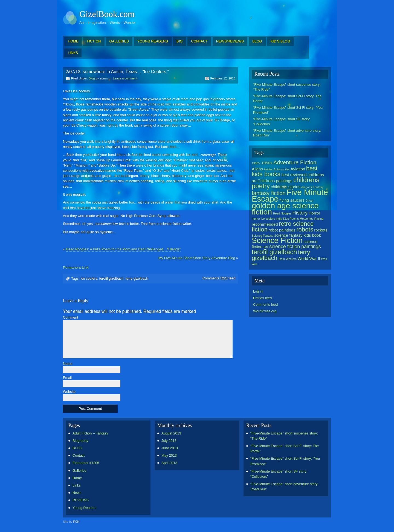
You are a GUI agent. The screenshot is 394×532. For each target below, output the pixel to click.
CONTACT (199, 41)
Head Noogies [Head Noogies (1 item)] (282, 213)
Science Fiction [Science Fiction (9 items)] (277, 240)
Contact (79, 455)
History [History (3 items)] (300, 213)
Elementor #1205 (86, 463)
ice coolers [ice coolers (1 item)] (268, 219)
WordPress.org (265, 311)
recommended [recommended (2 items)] (265, 224)
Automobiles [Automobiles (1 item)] (282, 169)
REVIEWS (81, 500)
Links (77, 485)
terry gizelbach (137, 278)
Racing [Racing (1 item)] (319, 219)
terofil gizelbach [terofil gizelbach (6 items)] (274, 252)
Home (77, 478)
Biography (80, 441)
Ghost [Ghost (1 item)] (309, 201)
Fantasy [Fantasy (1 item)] (318, 187)
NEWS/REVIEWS (230, 41)
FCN (76, 522)
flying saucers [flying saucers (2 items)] (292, 200)
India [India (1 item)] (279, 219)
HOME (73, 41)
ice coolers (89, 278)
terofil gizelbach (111, 278)
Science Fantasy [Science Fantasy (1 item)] (263, 236)
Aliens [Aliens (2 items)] (257, 169)
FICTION (94, 41)
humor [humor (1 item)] (256, 219)
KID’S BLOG (280, 41)
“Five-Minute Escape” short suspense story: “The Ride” (287, 87)
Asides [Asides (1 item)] (268, 169)
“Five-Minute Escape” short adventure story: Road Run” (287, 133)
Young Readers (85, 508)
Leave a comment (125, 78)
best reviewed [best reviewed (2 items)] (294, 175)
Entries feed (262, 298)
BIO (179, 41)
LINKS (73, 53)
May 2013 (169, 455)
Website (69, 392)
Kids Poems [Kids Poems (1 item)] (291, 219)
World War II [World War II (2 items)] (309, 258)
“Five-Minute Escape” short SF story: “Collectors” (282, 121)
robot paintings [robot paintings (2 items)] (282, 230)
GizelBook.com (107, 14)
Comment (70, 318)
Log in (258, 291)
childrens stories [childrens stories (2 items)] (286, 187)
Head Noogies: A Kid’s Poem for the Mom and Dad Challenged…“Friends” (123, 249)
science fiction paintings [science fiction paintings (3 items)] (295, 247)
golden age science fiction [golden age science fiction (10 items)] (285, 209)
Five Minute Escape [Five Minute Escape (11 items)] (290, 195)
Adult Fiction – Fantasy (90, 433)
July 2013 (169, 441)
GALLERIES (119, 41)
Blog (92, 78)
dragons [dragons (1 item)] (307, 187)
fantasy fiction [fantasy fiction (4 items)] (269, 193)
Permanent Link (76, 268)
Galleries (79, 470)
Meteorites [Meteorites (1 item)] (306, 219)
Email (67, 378)
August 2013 (171, 433)
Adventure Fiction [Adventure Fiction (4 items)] (295, 162)
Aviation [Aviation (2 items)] (298, 169)
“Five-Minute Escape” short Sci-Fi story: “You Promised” (288, 110)
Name (68, 364)
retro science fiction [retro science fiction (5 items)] (283, 227)
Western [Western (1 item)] (291, 259)
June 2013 (170, 448)
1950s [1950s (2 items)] (267, 163)
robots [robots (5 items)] (305, 229)
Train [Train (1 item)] (282, 259)
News (77, 493)
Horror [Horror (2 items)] (314, 213)
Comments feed (219, 278)
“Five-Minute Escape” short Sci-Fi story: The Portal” (287, 98)
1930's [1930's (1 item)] (256, 163)
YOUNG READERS (153, 41)
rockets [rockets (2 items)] (321, 230)
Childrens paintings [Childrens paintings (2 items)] (275, 181)
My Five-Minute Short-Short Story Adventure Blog (197, 258)
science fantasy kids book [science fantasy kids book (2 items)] (298, 235)
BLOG (257, 41)
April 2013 (169, 463)
